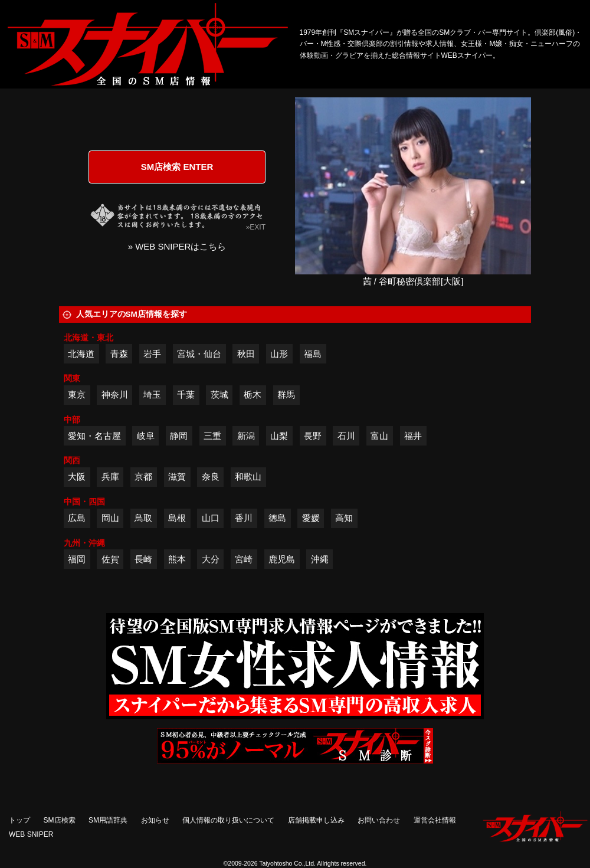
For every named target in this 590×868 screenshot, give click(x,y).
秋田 (246, 354)
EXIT (258, 227)
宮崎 (244, 559)
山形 (279, 354)
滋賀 (177, 476)
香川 (244, 518)
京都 (143, 476)
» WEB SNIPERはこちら (177, 246)
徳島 (277, 518)
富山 (379, 436)
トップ (19, 820)
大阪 (77, 476)
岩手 (152, 354)
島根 (177, 518)
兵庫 (110, 476)
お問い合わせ (379, 820)
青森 (119, 354)
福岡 (77, 559)
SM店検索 (60, 820)
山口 (211, 518)
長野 (313, 436)
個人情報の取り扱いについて (228, 820)
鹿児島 (282, 559)
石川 (346, 436)
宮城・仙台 (199, 354)
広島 (77, 518)
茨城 (219, 394)
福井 (413, 436)
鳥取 (143, 518)
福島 (313, 354)
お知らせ (155, 820)
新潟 (246, 436)
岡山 (110, 518)
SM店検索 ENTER (177, 167)
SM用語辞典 (108, 820)
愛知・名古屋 (94, 436)
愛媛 (311, 518)
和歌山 (248, 476)
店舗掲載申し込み (316, 820)
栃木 (253, 394)
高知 (344, 518)
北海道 (81, 354)
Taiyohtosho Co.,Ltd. (287, 863)
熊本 (177, 559)
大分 (211, 559)
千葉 (186, 394)
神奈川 (115, 394)
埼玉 (152, 394)
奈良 (211, 476)
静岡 (179, 436)
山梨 (279, 436)
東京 (77, 394)
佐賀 (110, 559)
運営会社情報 (435, 820)
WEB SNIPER (31, 834)
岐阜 (146, 436)
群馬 (286, 394)
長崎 (143, 559)
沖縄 (320, 559)
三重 (212, 436)
